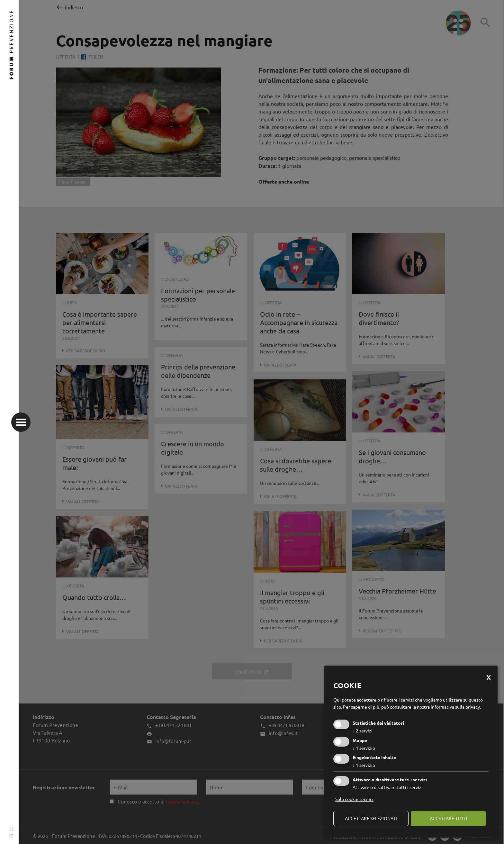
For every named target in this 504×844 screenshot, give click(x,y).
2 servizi (363, 731)
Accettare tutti (449, 818)
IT (11, 836)
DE (11, 829)
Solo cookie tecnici (354, 799)
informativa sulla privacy (455, 707)
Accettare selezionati (371, 818)
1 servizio (364, 748)
